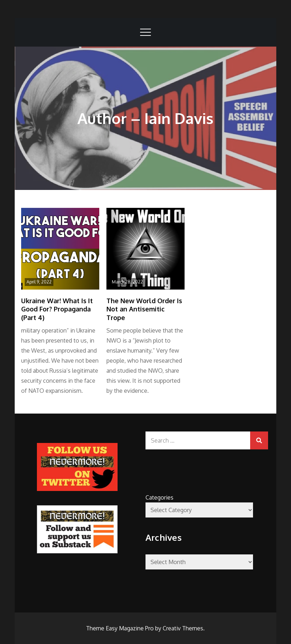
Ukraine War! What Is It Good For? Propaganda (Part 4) (57, 309)
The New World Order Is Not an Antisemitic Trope (144, 309)
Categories (159, 497)
